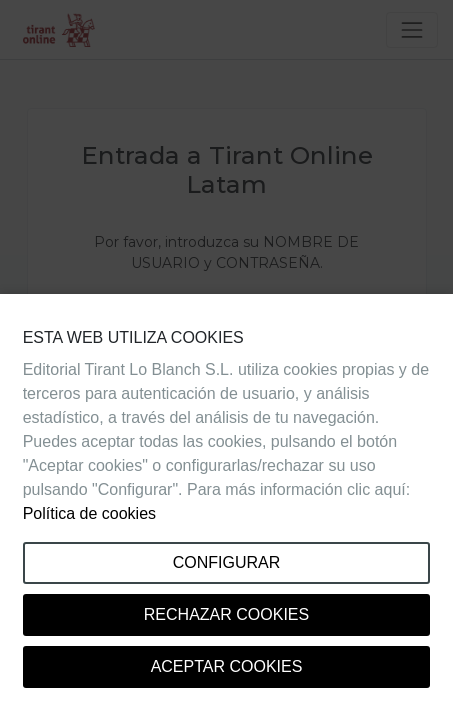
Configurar (227, 562)
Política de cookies (89, 513)
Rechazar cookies (226, 614)
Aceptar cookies (227, 666)
